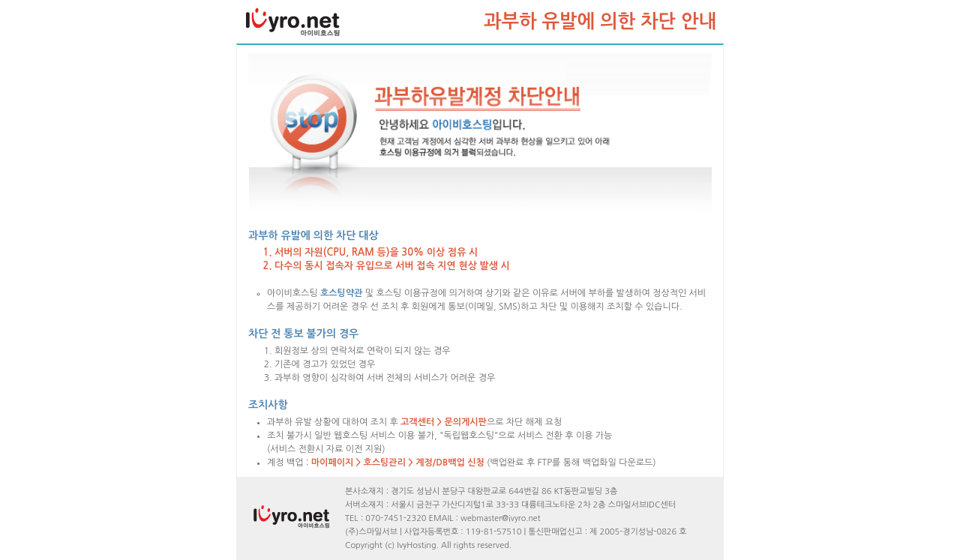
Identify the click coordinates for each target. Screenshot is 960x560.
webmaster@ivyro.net (501, 518)
